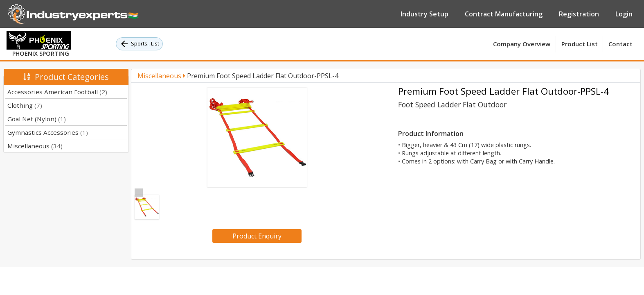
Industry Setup (424, 14)
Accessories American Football (57, 92)
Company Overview (522, 44)
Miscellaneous (35, 146)
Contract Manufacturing (504, 14)
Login (624, 14)
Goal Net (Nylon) (37, 119)
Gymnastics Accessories (48, 132)
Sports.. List (139, 44)
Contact (620, 44)
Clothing (25, 105)
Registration (579, 14)
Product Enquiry (257, 236)
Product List (580, 44)
